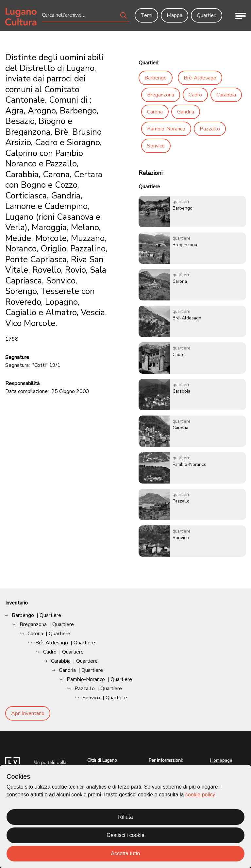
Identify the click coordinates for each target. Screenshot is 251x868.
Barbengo (156, 78)
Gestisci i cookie (125, 835)
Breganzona (161, 95)
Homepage (221, 760)
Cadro (195, 95)
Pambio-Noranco (166, 129)
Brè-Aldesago (200, 78)
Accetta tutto (126, 853)
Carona (155, 112)
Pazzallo (210, 129)
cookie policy (200, 795)
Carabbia (226, 95)
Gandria (186, 112)
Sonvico (156, 146)
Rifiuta (125, 817)
